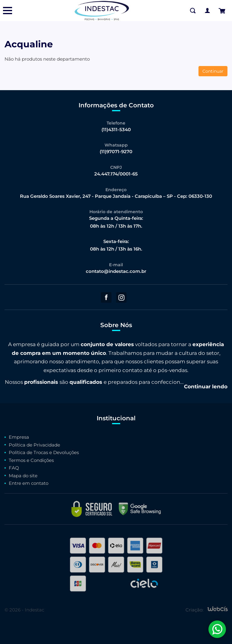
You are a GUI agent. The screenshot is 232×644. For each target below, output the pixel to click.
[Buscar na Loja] (193, 11)
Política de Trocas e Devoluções (44, 452)
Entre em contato (29, 483)
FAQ (14, 468)
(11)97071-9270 (116, 152)
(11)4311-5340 (116, 129)
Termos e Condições (31, 460)
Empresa (19, 437)
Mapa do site (23, 476)
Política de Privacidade (34, 445)
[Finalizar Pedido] (222, 11)
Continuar (213, 71)
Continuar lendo (206, 387)
